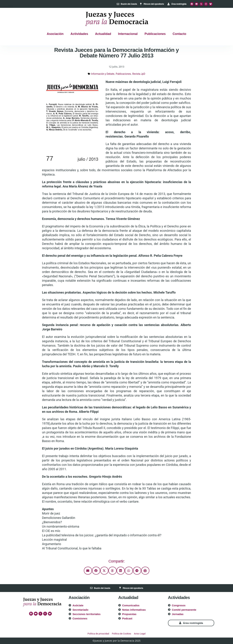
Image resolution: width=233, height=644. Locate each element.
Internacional (128, 34)
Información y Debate (103, 74)
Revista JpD (139, 74)
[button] (88, 571)
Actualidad (103, 34)
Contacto (179, 34)
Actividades (79, 34)
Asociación (55, 34)
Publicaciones (155, 34)
